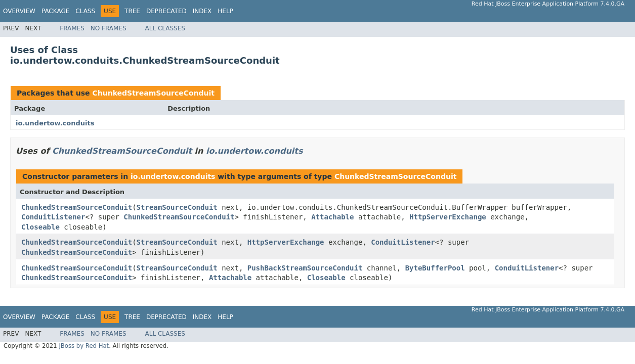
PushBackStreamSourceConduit (305, 268)
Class (85, 11)
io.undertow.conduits (55, 123)
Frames (72, 28)
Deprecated (166, 11)
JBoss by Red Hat (84, 346)
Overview (19, 11)
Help (225, 11)
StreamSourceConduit (177, 207)
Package (55, 11)
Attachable (332, 217)
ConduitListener (53, 217)
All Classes (165, 28)
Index (202, 11)
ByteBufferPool (435, 268)
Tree (132, 11)
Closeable (40, 227)
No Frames (109, 28)
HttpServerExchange (448, 217)
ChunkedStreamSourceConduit (153, 93)
